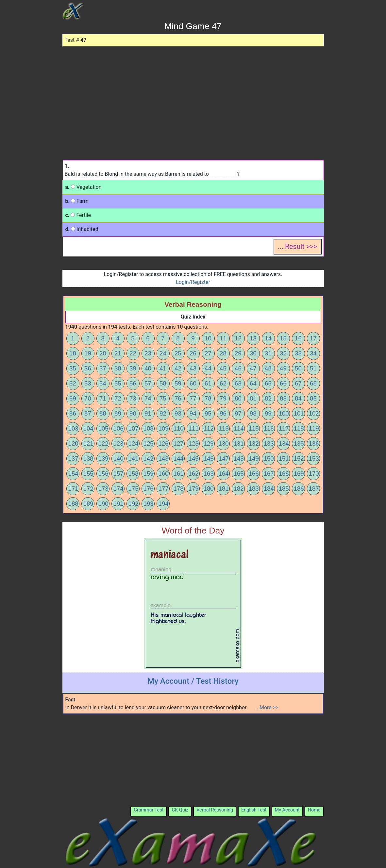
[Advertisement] (193, 95)
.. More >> (267, 707)
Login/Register (193, 282)
